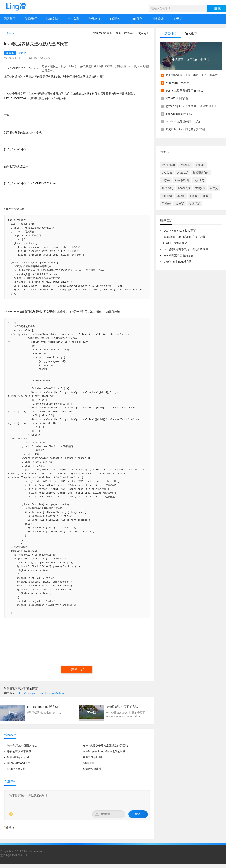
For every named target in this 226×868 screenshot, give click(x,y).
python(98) (168, 165)
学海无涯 (31, 19)
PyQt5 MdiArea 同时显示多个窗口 (186, 129)
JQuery (142, 33)
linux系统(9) (182, 180)
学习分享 (73, 19)
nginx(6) (167, 196)
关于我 (178, 19)
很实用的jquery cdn (19, 757)
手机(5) (166, 204)
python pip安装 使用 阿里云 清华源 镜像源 (191, 106)
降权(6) (181, 196)
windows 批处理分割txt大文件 (184, 122)
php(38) (201, 165)
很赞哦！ (75, 669)
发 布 (138, 814)
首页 (118, 33)
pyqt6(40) (185, 165)
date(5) (180, 204)
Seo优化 (137, 19)
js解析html (89, 763)
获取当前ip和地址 (93, 757)
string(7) (200, 188)
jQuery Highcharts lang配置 (179, 231)
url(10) (166, 180)
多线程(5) (195, 204)
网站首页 (10, 19)
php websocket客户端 (179, 114)
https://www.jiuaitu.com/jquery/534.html (41, 693)
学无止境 (95, 19)
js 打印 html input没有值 (177, 262)
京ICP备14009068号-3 (14, 855)
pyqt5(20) (182, 173)
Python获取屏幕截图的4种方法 (184, 91)
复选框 (10, 53)
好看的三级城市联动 (19, 751)
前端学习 (116, 19)
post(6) (194, 196)
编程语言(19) (201, 173)
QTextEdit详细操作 (177, 98)
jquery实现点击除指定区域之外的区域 (105, 746)
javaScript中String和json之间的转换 (104, 751)
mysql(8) (199, 180)
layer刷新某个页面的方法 (22, 746)
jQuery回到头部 (16, 769)
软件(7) (214, 188)
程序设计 (158, 19)
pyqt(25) (167, 173)
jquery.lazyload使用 (19, 763)
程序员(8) (168, 188)
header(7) (184, 188)
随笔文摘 (52, 19)
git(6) (206, 196)
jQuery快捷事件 (92, 769)
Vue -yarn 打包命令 (178, 83)
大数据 (22, 53)
